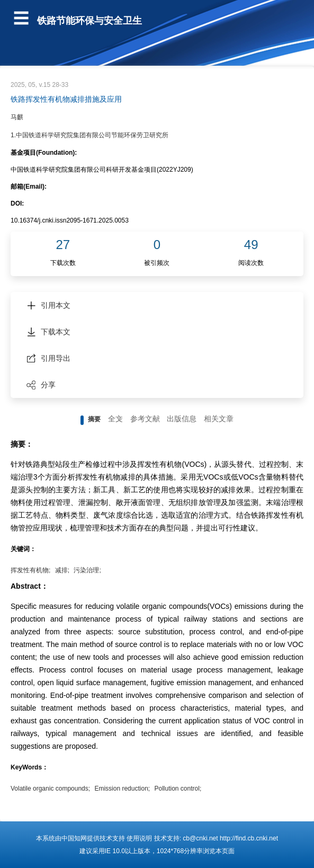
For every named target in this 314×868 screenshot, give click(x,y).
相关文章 (219, 419)
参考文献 (145, 419)
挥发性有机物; (30, 570)
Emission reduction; (122, 789)
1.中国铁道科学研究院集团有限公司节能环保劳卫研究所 (89, 135)
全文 (115, 419)
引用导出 (48, 358)
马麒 (17, 117)
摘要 (94, 419)
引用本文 (48, 305)
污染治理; (87, 570)
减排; (62, 570)
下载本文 (48, 332)
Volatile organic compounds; (50, 789)
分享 (41, 385)
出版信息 (182, 419)
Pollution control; (178, 789)
